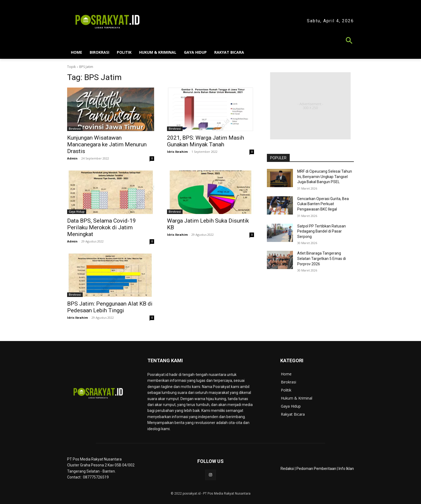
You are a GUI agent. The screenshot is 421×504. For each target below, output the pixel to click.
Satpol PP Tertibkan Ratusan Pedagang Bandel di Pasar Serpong (322, 231)
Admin (72, 158)
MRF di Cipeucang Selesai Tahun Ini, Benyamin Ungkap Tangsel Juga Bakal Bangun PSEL (325, 177)
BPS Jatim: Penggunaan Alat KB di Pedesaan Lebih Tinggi (110, 307)
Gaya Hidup (77, 212)
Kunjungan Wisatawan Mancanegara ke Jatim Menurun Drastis (107, 144)
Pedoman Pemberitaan (316, 469)
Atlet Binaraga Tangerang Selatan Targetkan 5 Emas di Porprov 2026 (322, 258)
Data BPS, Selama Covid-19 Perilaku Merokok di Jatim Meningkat (101, 227)
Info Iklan (346, 469)
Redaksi (287, 469)
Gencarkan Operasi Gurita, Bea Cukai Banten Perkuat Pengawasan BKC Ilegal (323, 204)
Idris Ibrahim (177, 152)
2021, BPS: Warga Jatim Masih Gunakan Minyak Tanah (206, 141)
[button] (210, 41)
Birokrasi (75, 129)
